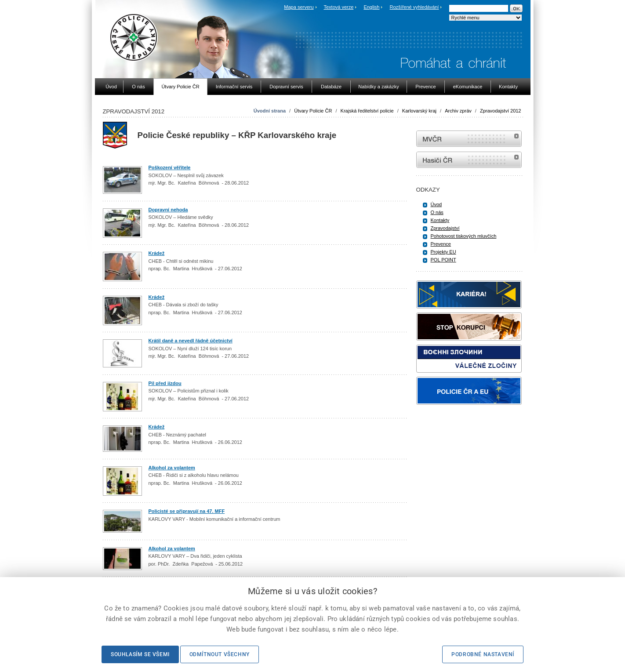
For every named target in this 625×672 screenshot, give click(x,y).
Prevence (441, 244)
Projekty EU (443, 252)
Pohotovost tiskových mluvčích (464, 236)
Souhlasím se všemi (140, 654)
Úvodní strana (270, 111)
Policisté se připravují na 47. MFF (187, 511)
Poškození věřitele (170, 167)
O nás (437, 212)
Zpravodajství (445, 228)
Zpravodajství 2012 (501, 111)
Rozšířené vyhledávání (414, 7)
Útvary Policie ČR (313, 111)
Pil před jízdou (165, 383)
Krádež (157, 253)
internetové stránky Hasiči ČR (469, 160)
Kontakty (440, 220)
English (371, 7)
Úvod (436, 204)
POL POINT (443, 260)
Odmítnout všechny (220, 654)
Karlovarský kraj (419, 111)
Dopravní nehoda (168, 210)
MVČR (469, 139)
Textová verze (338, 7)
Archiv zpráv (458, 111)
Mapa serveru (299, 7)
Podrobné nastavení (483, 654)
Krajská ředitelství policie (367, 111)
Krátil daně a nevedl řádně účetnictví (191, 341)
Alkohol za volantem (172, 468)
